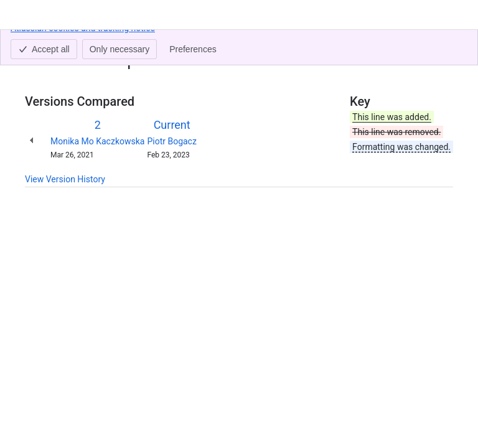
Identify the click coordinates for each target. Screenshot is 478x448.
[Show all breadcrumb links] (67, 42)
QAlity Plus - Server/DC (126, 42)
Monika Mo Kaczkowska (97, 141)
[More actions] (441, 46)
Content (40, 42)
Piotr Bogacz (171, 141)
